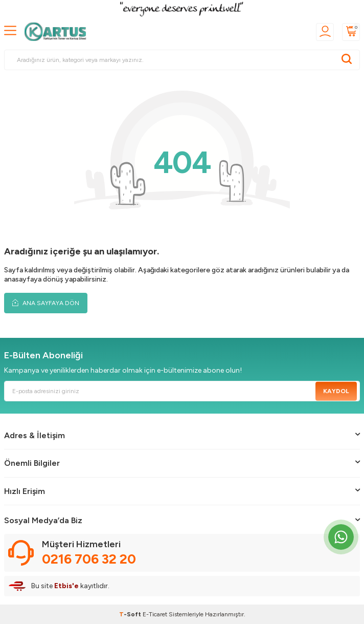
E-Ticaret (155, 614)
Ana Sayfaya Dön (46, 303)
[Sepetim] (351, 32)
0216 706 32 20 (89, 559)
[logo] (58, 32)
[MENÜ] (10, 31)
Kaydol (336, 391)
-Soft (131, 614)
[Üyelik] (325, 32)
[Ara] (347, 60)
